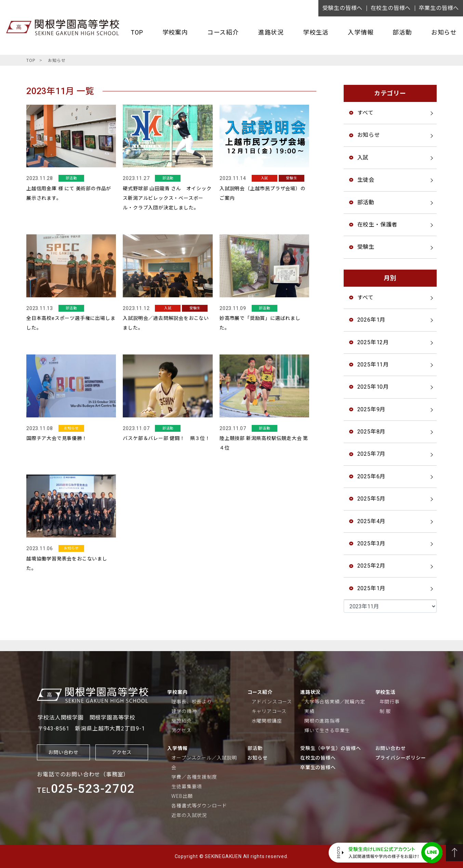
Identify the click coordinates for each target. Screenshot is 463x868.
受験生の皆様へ (343, 8)
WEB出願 (182, 796)
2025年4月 (372, 521)
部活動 (402, 33)
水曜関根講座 (267, 721)
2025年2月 (372, 566)
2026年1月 (372, 320)
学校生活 (316, 33)
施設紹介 (181, 721)
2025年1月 (372, 588)
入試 (363, 158)
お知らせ (444, 33)
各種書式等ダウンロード (199, 806)
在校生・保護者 (378, 225)
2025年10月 (373, 387)
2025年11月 (373, 365)
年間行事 (390, 702)
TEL (86, 790)
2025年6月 (372, 476)
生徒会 (366, 180)
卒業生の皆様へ (439, 8)
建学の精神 (184, 711)
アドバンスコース (272, 702)
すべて (366, 113)
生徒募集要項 (187, 787)
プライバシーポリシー (401, 758)
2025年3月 (372, 543)
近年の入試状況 (189, 815)
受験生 (366, 247)
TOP (137, 33)
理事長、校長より (191, 702)
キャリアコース (269, 711)
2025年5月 (372, 499)
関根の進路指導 (322, 721)
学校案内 (175, 33)
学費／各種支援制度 (194, 777)
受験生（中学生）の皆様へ (331, 748)
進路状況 (271, 33)
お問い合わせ (63, 752)
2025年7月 (372, 454)
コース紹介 (223, 33)
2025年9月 (372, 409)
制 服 (385, 711)
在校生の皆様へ (391, 8)
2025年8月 (372, 432)
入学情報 (361, 33)
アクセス (122, 752)
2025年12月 (373, 342)
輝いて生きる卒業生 (327, 730)
